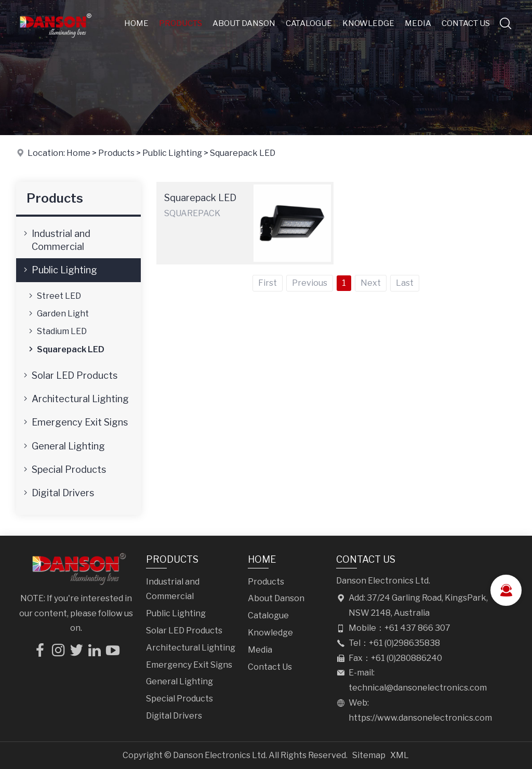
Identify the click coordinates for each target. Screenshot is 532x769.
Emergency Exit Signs (75, 422)
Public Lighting (172, 153)
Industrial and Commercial (56, 240)
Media (418, 23)
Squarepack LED (243, 153)
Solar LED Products (69, 375)
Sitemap (369, 755)
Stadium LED (57, 331)
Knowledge (368, 23)
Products (181, 23)
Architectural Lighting (75, 399)
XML (400, 755)
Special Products (64, 469)
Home (136, 23)
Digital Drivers (58, 493)
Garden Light (58, 313)
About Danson (244, 23)
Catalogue (309, 23)
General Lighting (63, 446)
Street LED (54, 296)
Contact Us (466, 23)
